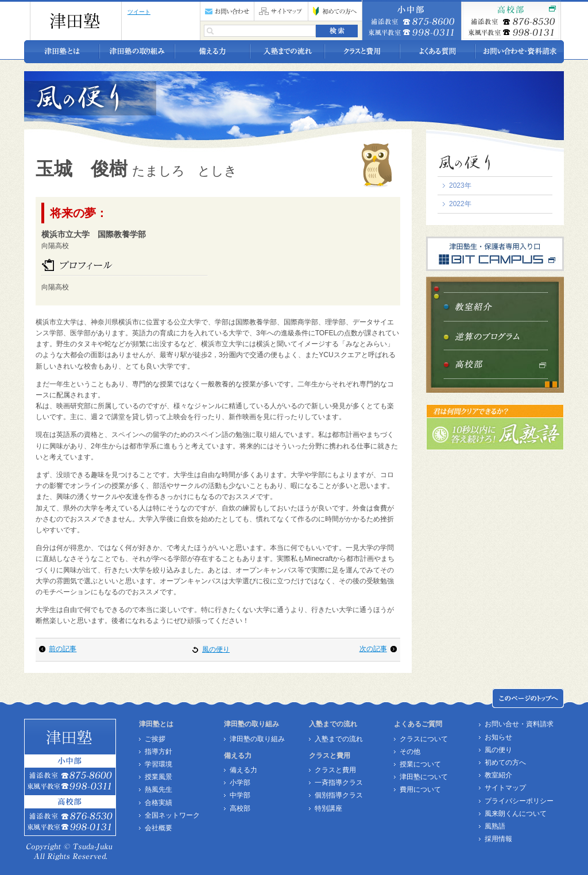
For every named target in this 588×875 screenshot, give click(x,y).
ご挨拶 (155, 739)
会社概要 (158, 828)
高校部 (240, 808)
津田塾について (424, 777)
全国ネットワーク (172, 815)
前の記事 (63, 649)
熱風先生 (158, 789)
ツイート (139, 12)
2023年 (460, 185)
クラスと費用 (335, 770)
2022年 (460, 204)
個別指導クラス (339, 795)
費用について (420, 789)
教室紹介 (498, 775)
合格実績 (158, 803)
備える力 (243, 770)
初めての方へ (505, 762)
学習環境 (158, 764)
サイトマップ (505, 788)
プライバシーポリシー (519, 801)
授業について (420, 764)
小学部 (240, 783)
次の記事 (373, 649)
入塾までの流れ (339, 739)
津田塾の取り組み (257, 739)
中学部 (240, 795)
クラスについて (424, 739)
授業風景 (158, 777)
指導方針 (158, 752)
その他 (410, 752)
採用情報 (498, 839)
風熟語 (495, 826)
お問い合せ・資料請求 (519, 724)
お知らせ (498, 737)
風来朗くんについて (516, 814)
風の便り (216, 649)
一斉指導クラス (339, 783)
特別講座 (328, 808)
